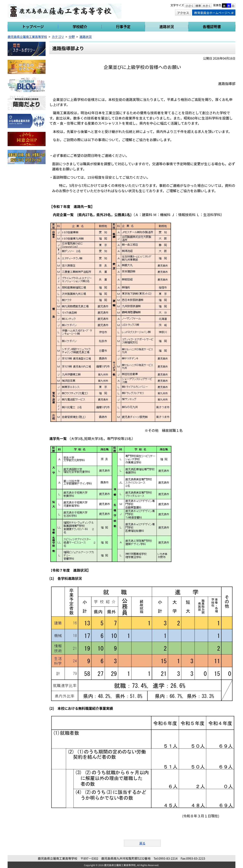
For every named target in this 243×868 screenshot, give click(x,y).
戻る (142, 843)
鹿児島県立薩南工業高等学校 (27, 37)
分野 (72, 37)
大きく (207, 6)
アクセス (183, 13)
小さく (190, 6)
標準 (198, 6)
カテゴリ (58, 37)
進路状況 (86, 37)
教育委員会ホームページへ (214, 13)
